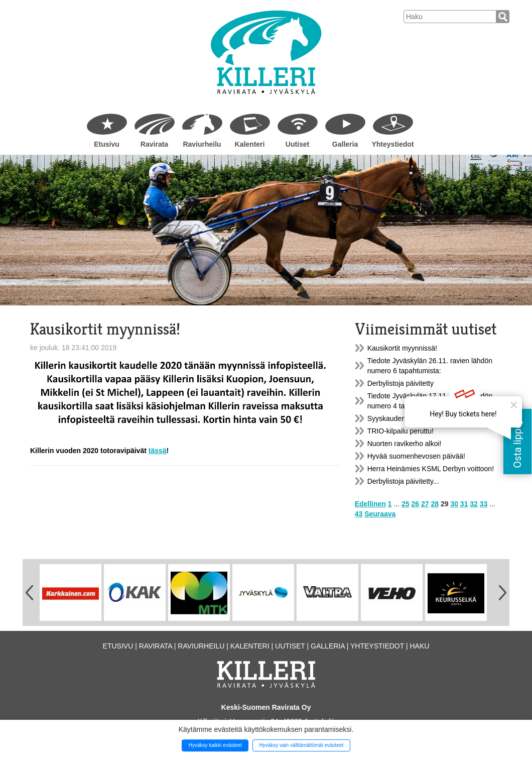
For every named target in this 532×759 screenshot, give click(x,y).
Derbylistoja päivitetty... (403, 481)
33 (484, 504)
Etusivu (107, 144)
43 (359, 514)
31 (464, 504)
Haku (419, 646)
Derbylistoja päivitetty (401, 383)
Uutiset (297, 144)
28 (435, 504)
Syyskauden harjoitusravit (408, 418)
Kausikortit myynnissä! (402, 348)
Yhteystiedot (392, 144)
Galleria (345, 144)
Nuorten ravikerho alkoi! (405, 444)
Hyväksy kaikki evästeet (215, 745)
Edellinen (370, 504)
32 (474, 504)
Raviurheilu (202, 144)
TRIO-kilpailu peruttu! (401, 431)
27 (425, 504)
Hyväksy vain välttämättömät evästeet (301, 745)
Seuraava (380, 514)
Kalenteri (250, 144)
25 (406, 504)
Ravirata (154, 144)
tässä (158, 451)
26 (416, 504)
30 (454, 504)
